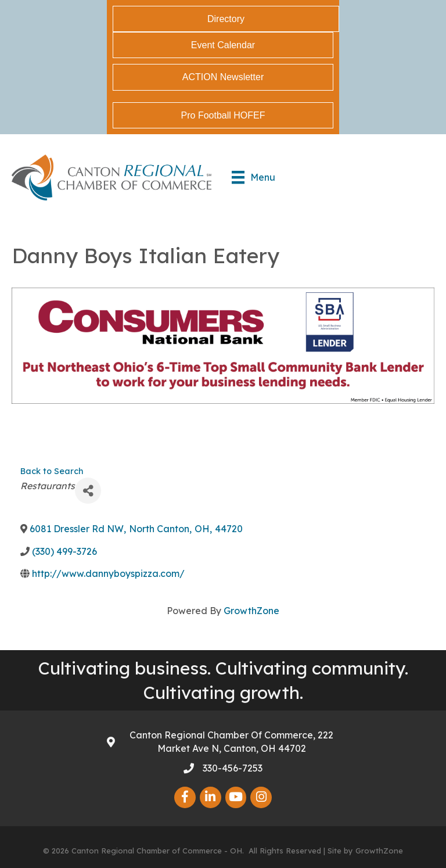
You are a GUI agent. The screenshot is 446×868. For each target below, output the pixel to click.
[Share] (88, 491)
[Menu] (253, 177)
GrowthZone (251, 611)
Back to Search (52, 471)
